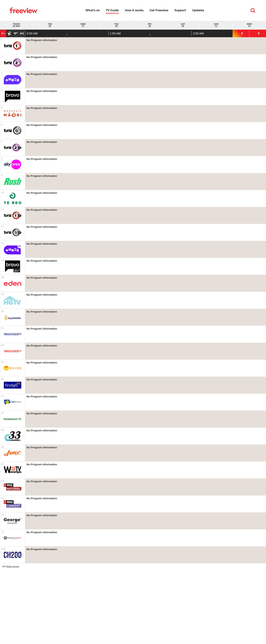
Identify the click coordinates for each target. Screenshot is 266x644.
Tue (50, 25)
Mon (249, 25)
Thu (116, 25)
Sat (183, 25)
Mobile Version (13, 566)
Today (17, 25)
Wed (83, 25)
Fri (150, 25)
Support (180, 10)
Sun (216, 25)
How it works (134, 10)
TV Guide (112, 10)
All (3, 33)
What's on (93, 10)
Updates (198, 10)
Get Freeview (159, 10)
